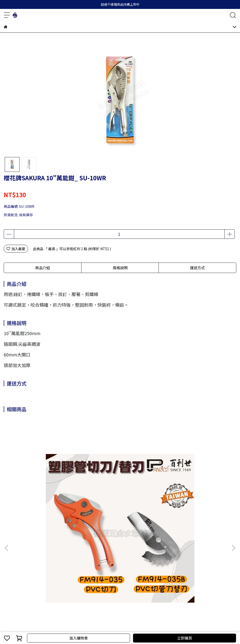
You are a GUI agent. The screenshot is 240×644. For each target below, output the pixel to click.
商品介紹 (43, 268)
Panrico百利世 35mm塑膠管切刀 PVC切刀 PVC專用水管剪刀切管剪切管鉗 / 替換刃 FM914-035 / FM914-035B (45, 492)
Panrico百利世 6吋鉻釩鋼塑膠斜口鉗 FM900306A (118, 492)
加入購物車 (79, 638)
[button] (233, 474)
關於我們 (11, 547)
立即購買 (185, 638)
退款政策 (43, 547)
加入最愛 (16, 249)
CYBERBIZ (118, 625)
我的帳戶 (27, 547)
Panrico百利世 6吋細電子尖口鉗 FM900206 (190, 492)
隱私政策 (60, 547)
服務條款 (76, 547)
